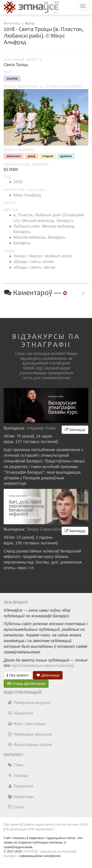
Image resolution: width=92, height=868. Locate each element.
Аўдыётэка (20, 713)
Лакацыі (18, 776)
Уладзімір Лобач (41, 428)
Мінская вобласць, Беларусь (39, 237)
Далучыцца (48, 675)
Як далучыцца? (17, 829)
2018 (18, 182)
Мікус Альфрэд (27, 195)
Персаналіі (20, 786)
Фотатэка (12, 23)
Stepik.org (32, 368)
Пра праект (18, 675)
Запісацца (75, 430)
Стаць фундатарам (26, 684)
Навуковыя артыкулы (30, 734)
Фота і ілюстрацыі (26, 724)
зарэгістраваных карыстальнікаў (42, 666)
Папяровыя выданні (29, 703)
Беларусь (22, 243)
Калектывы (20, 797)
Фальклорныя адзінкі (29, 745)
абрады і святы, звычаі (34, 267)
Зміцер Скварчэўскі (44, 529)
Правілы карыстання (38, 824)
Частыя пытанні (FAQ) (72, 824)
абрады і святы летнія (33, 262)
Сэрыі (16, 807)
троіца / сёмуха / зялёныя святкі (43, 256)
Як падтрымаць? (43, 829)
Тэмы (15, 765)
